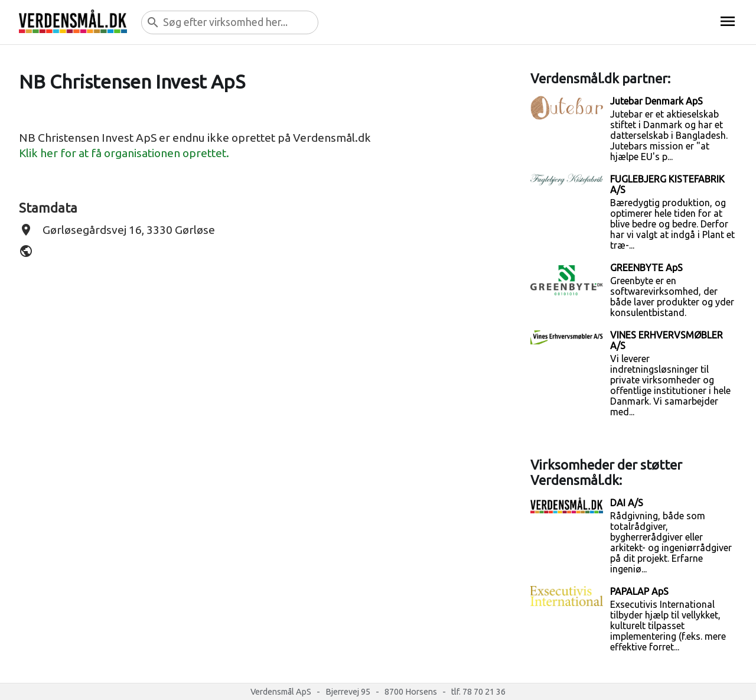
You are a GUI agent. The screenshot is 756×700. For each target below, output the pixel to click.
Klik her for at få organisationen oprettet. (124, 153)
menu (728, 21)
